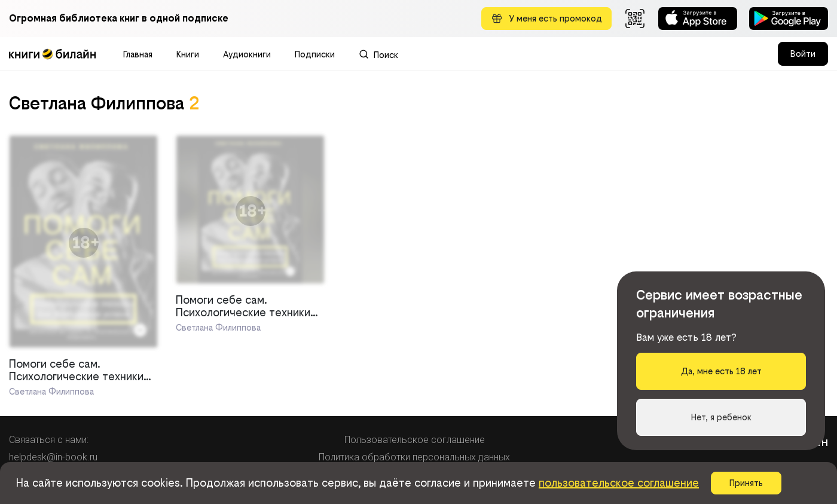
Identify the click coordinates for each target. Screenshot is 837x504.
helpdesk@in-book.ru (53, 457)
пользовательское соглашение (619, 483)
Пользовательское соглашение (415, 440)
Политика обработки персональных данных (414, 457)
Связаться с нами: (49, 440)
